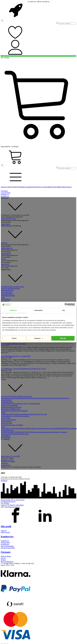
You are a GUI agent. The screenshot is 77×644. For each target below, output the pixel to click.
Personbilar (4, 287)
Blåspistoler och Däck (25, 396)
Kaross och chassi (6, 423)
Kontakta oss (5, 194)
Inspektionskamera (44, 429)
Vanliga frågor (5, 542)
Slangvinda (37, 398)
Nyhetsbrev (4, 191)
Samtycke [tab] (13, 310)
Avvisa (14, 338)
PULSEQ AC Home (7, 460)
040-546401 (20, 505)
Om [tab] (64, 310)
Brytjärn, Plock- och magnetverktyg (29, 404)
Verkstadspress (5, 436)
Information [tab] (38, 310)
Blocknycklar (20, 414)
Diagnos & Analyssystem (16, 287)
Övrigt (11, 402)
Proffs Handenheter (7, 294)
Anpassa (39, 338)
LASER (53, 429)
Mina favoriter (5, 532)
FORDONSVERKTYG (8, 414)
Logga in (4, 530)
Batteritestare (5, 301)
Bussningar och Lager (40, 414)
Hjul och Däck (5, 418)
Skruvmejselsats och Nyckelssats (17, 411)
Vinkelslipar (5, 402)
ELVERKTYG (34, 429)
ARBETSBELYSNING (8, 429)
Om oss (3, 558)
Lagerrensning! (6, 193)
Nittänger (4, 411)
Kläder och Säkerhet (61, 432)
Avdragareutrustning (40, 432)
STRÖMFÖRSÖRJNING (63, 429)
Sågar (32, 398)
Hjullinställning (6, 299)
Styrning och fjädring (16, 425)
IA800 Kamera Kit (7, 248)
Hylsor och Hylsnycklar (8, 420)
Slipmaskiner (45, 398)
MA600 (3, 259)
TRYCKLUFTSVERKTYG (10, 396)
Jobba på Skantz (6, 556)
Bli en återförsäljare (7, 562)
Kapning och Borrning (14, 407)
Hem (2, 481)
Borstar (15, 404)
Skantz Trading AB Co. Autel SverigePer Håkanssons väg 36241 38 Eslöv (13, 502)
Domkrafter (51, 432)
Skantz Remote (6, 224)
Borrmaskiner (5, 398)
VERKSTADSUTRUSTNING (24, 432)
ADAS (3, 297)
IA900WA (4, 243)
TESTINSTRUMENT (8, 432)
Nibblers (27, 398)
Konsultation (5, 544)
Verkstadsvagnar (24, 434)
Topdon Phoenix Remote (9, 219)
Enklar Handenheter (7, 290)
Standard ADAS (6, 254)
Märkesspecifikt (10, 296)
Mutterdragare (20, 398)
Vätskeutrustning (13, 434)
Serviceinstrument (6, 292)
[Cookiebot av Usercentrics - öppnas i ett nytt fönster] (66, 305)
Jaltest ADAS (5, 264)
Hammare (13, 398)
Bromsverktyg (29, 414)
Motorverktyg (5, 425)
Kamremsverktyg (6, 421)
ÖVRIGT (8, 437)
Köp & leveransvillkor (8, 548)
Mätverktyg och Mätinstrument (11, 409)
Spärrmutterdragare (55, 398)
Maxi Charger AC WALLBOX (10, 456)
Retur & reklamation (7, 546)
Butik (6, 481)
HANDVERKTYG (7, 404)
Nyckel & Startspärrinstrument (10, 288)
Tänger (3, 412)
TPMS (3, 296)
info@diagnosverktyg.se (12, 507)
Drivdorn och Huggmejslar (9, 405)
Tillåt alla (63, 338)
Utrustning (4, 434)
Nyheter (3, 560)
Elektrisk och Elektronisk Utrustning (18, 416)
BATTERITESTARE (22, 429)
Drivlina (3, 416)
